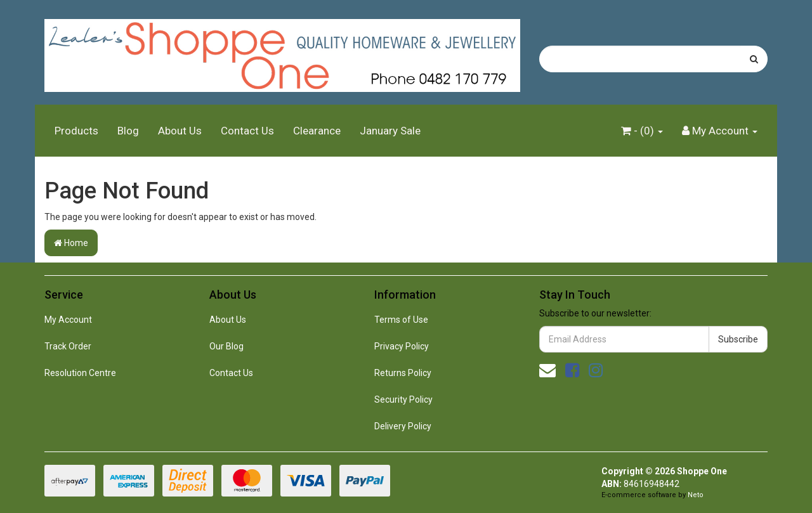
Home (71, 243)
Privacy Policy (402, 346)
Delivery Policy (403, 426)
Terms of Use (401, 320)
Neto (696, 495)
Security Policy (403, 399)
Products (76, 131)
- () (642, 131)
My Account (68, 320)
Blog (128, 131)
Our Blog (226, 346)
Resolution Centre (80, 373)
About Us (180, 131)
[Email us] (547, 370)
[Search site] (754, 59)
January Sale (390, 131)
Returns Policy (403, 373)
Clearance (317, 131)
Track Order (68, 346)
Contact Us (247, 131)
